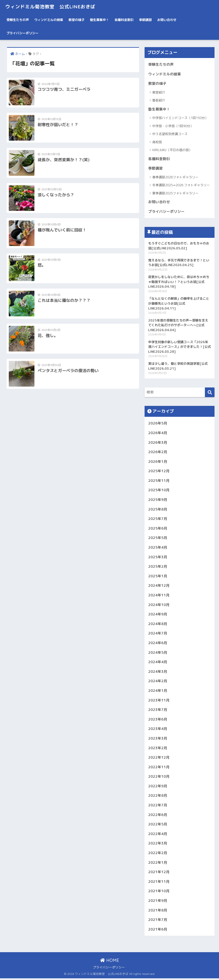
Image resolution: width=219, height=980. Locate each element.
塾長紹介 (159, 101)
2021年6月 (158, 931)
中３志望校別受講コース (170, 134)
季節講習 (145, 20)
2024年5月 (158, 653)
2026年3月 (158, 443)
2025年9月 (158, 500)
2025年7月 (158, 519)
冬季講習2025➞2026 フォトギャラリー (181, 185)
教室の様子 (76, 20)
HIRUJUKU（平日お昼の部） (172, 150)
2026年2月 (158, 452)
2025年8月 (158, 510)
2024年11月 (159, 596)
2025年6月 (158, 529)
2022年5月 (158, 826)
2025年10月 (159, 491)
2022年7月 (158, 806)
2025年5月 (158, 538)
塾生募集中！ (99, 20)
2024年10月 (159, 605)
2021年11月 (159, 883)
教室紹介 (159, 92)
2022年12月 (159, 759)
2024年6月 (158, 644)
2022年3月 (158, 845)
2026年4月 (158, 433)
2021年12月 (159, 874)
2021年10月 (159, 893)
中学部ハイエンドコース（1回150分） (180, 118)
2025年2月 (158, 567)
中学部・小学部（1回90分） (173, 126)
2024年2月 (158, 682)
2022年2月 (158, 854)
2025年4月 (158, 548)
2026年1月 (158, 462)
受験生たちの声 (18, 20)
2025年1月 (158, 577)
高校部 (157, 142)
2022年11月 (159, 768)
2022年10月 (159, 778)
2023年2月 (158, 749)
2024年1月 (158, 692)
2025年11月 (159, 481)
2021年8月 (158, 912)
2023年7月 (158, 711)
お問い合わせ (167, 20)
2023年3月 (158, 739)
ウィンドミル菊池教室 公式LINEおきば (52, 7)
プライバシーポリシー (22, 33)
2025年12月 (159, 471)
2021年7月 (158, 921)
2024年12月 (159, 586)
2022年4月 (158, 835)
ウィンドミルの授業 (49, 20)
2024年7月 (158, 634)
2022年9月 (158, 787)
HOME (110, 962)
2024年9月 (158, 615)
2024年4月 (158, 663)
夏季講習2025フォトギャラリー (175, 193)
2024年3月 (158, 672)
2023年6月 (158, 720)
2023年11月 (159, 701)
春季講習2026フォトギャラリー (175, 177)
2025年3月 (158, 558)
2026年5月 (158, 424)
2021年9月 (158, 902)
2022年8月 (158, 797)
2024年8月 (158, 625)
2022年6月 (158, 816)
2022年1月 (158, 864)
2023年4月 (158, 730)
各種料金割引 (124, 20)
